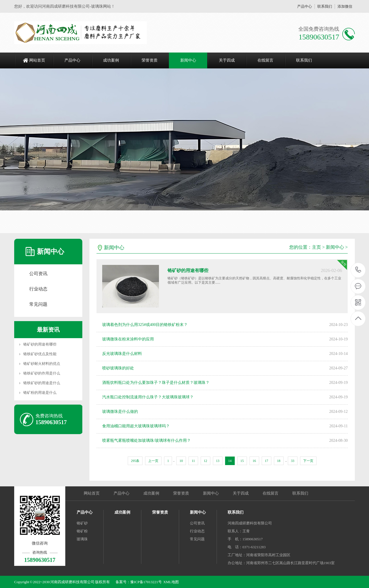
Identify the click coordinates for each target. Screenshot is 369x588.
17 (267, 461)
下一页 (308, 461)
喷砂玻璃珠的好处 (118, 368)
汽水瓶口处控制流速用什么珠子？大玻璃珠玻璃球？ (148, 397)
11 (193, 461)
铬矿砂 (82, 523)
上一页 (153, 461)
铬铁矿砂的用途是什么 (42, 383)
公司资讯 (38, 274)
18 (279, 461)
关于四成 (227, 60)
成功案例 (111, 60)
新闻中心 (188, 60)
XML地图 (171, 582)
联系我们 (325, 6)
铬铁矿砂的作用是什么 (42, 373)
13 (218, 461)
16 (254, 461)
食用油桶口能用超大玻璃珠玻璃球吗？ (136, 426)
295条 (135, 461)
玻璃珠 (82, 539)
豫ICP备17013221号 (146, 582)
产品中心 (305, 6)
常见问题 (38, 304)
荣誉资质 (150, 60)
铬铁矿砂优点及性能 (40, 354)
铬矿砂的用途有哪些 (40, 344)
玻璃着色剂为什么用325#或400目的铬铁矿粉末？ (145, 325)
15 (242, 461)
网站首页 (37, 60)
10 (181, 461)
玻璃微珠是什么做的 (120, 412)
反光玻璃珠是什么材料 (122, 354)
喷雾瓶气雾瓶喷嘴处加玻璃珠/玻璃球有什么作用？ (146, 441)
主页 (316, 247)
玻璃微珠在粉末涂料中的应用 (128, 339)
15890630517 (358, 270)
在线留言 (265, 60)
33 (293, 461)
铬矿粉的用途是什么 (40, 393)
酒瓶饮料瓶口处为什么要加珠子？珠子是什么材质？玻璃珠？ (156, 383)
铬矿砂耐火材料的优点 (42, 364)
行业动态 (38, 289)
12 (206, 461)
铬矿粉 (82, 531)
